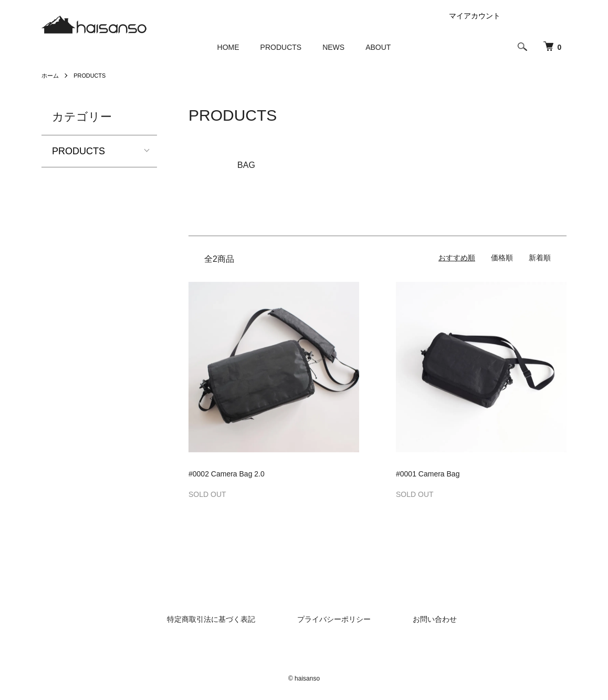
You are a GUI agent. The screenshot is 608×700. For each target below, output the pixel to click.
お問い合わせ (435, 619)
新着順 (540, 258)
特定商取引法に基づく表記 (211, 619)
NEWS (333, 47)
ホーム (51, 76)
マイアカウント (475, 16)
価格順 (502, 258)
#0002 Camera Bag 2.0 (227, 474)
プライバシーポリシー (334, 619)
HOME (228, 47)
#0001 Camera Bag (428, 474)
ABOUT (378, 47)
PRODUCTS (281, 47)
